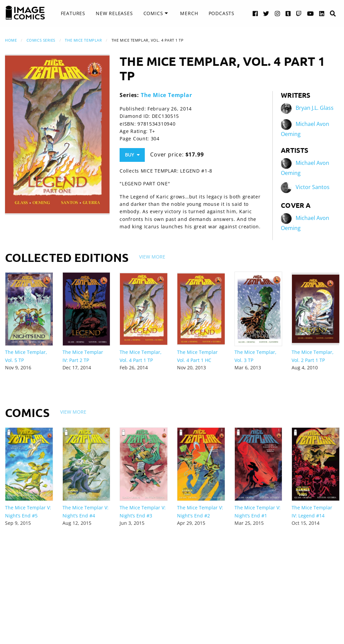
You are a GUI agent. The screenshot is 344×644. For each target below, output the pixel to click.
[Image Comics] (25, 13)
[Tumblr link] (288, 13)
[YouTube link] (311, 13)
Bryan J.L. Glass (315, 108)
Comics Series (41, 40)
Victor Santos (313, 187)
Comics (153, 13)
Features (73, 13)
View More (152, 257)
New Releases (114, 13)
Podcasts (222, 13)
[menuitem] (73, 13)
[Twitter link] (266, 13)
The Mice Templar (83, 40)
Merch (189, 13)
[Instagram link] (277, 13)
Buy (132, 155)
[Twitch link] (299, 13)
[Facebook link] (255, 13)
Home (11, 40)
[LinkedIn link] (322, 13)
